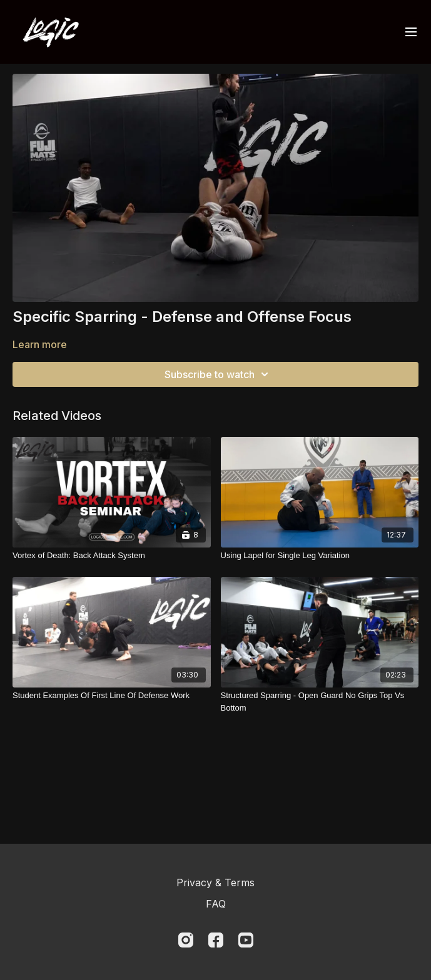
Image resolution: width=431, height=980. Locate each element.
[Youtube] (246, 940)
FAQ (216, 904)
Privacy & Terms (215, 882)
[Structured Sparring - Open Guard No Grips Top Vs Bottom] (320, 702)
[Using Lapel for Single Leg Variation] (320, 556)
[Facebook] (216, 940)
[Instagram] (186, 940)
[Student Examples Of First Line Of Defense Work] (112, 696)
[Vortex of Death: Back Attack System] (112, 556)
